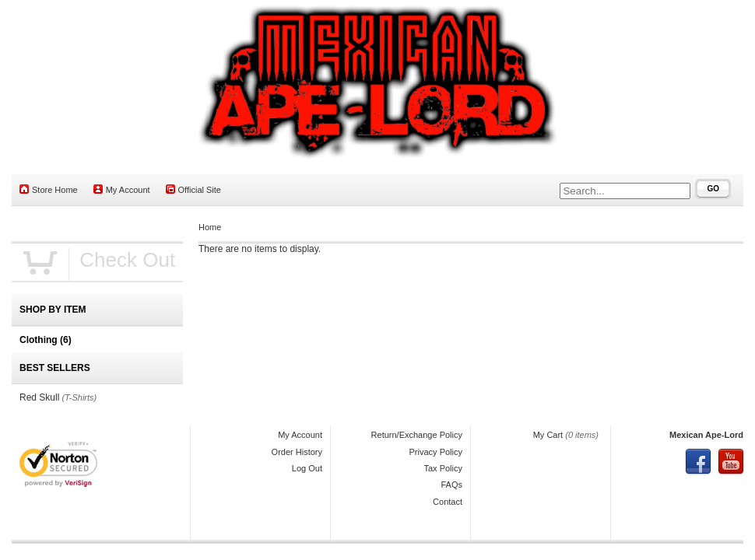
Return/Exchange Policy (417, 435)
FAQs (451, 485)
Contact (448, 502)
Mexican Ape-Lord (706, 435)
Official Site (193, 189)
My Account (122, 189)
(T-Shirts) (79, 397)
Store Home (49, 189)
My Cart (548, 435)
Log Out (307, 468)
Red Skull (39, 397)
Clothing (46, 340)
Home (210, 227)
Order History (297, 452)
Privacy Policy (436, 452)
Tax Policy (443, 468)
